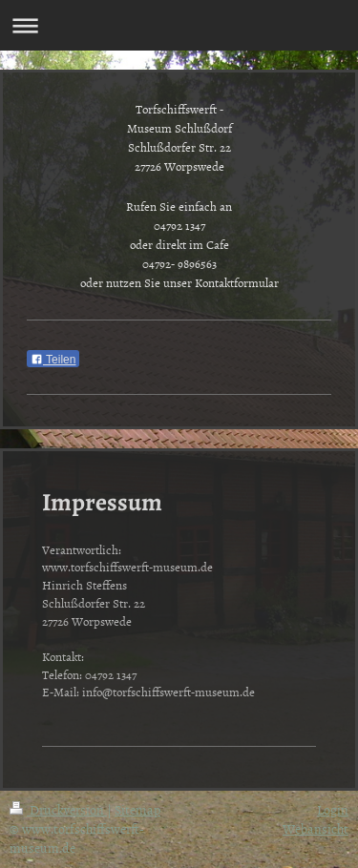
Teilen (53, 360)
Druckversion (58, 809)
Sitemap (137, 809)
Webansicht (316, 828)
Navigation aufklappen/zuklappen (179, 25)
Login (333, 809)
